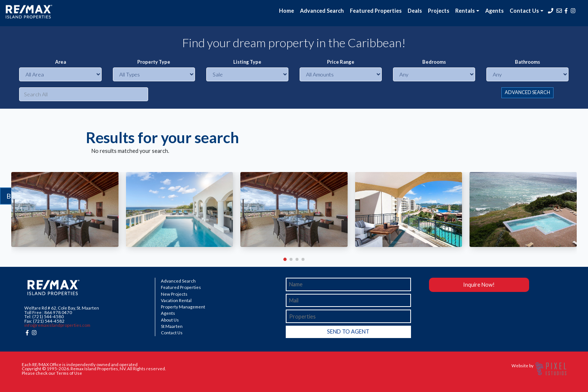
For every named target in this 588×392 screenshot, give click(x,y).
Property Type (154, 62)
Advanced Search (322, 11)
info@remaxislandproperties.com (57, 325)
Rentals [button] (465, 11)
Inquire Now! (479, 285)
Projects (439, 11)
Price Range (341, 62)
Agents (494, 11)
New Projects (174, 294)
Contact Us (172, 333)
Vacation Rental (176, 301)
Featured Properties (376, 11)
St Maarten (172, 326)
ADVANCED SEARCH (527, 92)
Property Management (183, 307)
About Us (170, 320)
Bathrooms (527, 62)
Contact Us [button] (524, 11)
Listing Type (247, 62)
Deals (415, 11)
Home (286, 11)
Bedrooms (434, 62)
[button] (285, 259)
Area (61, 62)
